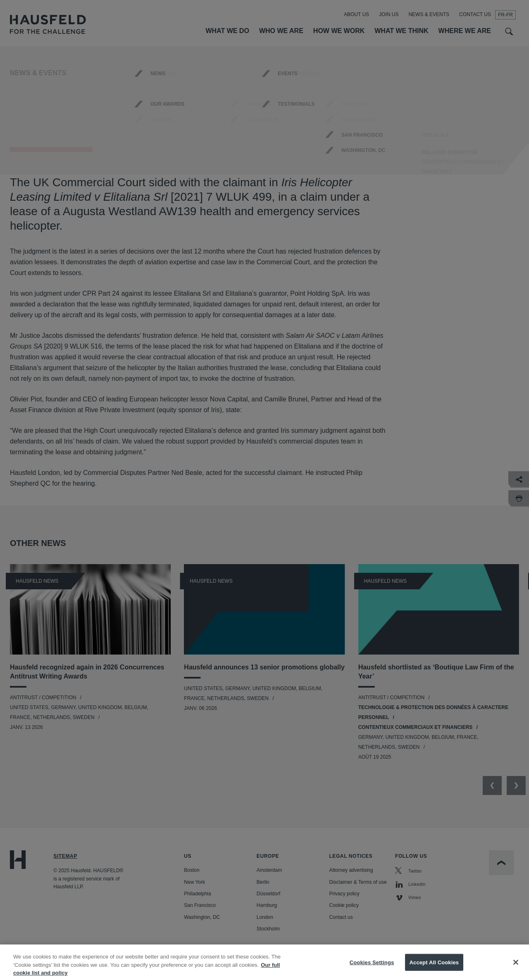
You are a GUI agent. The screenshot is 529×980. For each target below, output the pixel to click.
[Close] (516, 967)
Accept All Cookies (434, 967)
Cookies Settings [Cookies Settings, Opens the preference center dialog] (372, 967)
